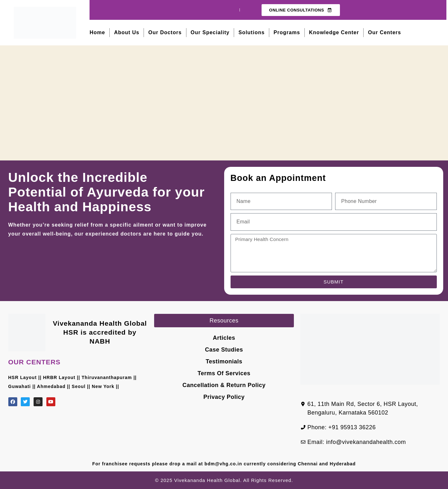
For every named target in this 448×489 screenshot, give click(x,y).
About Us (127, 32)
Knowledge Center (334, 32)
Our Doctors (165, 32)
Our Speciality (210, 32)
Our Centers (385, 32)
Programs (287, 32)
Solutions (252, 32)
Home (97, 32)
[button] (224, 321)
